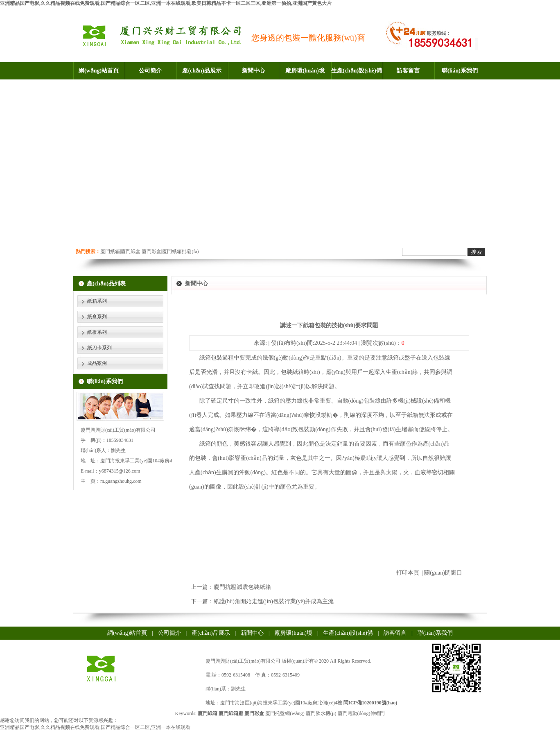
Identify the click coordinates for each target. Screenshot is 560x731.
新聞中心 (253, 71)
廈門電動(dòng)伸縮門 (361, 713)
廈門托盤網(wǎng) (285, 713)
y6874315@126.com (120, 471)
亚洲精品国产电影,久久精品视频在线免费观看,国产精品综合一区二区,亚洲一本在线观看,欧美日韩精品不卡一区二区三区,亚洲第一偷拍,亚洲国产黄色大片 (166, 3)
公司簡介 (150, 71)
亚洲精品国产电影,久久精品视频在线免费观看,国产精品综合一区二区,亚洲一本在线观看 (95, 727)
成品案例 (97, 363)
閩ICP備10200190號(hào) (370, 703)
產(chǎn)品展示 (202, 71)
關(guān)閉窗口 (443, 573)
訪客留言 (408, 71)
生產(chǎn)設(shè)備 (357, 71)
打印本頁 (408, 573)
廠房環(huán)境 (305, 71)
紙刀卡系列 (99, 348)
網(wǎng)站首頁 (99, 71)
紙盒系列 (97, 317)
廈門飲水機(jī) (321, 713)
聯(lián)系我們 (460, 71)
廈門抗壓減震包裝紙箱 (242, 587)
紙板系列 (97, 332)
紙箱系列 (97, 301)
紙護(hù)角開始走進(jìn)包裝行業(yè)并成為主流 (274, 601)
